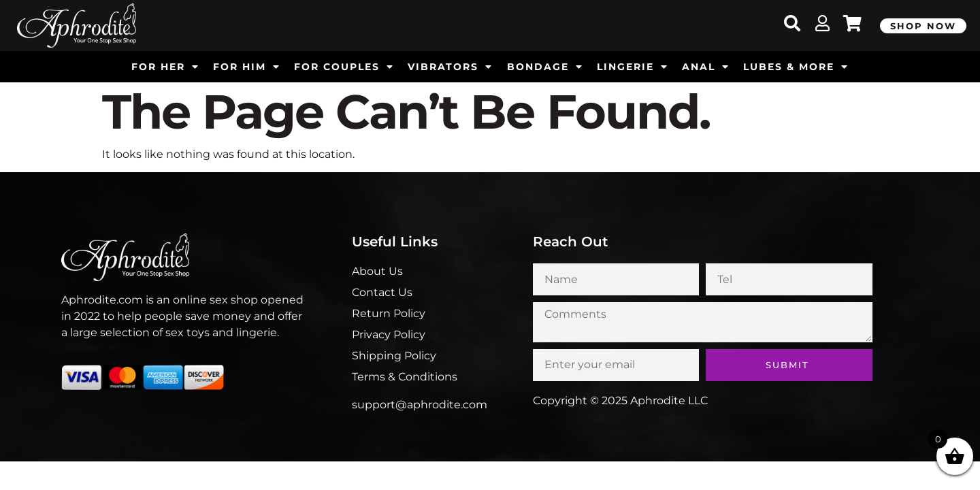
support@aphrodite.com (420, 405)
